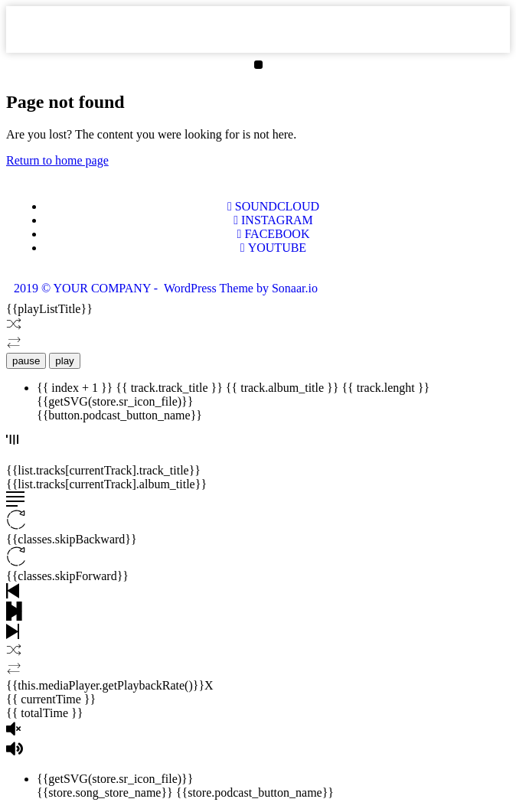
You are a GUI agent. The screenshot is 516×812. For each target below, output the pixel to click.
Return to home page (57, 160)
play (64, 361)
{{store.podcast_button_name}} (255, 792)
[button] (258, 65)
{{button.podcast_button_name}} (119, 415)
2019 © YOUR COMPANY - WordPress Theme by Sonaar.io (166, 288)
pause (26, 361)
